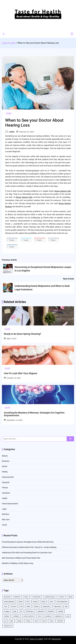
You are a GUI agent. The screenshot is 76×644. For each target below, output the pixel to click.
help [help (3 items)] (66, 606)
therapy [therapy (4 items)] (19, 621)
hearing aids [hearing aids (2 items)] (46, 606)
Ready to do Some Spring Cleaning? (23, 334)
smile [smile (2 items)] (68, 616)
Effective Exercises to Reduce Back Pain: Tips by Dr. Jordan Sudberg (29, 547)
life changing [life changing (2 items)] (30, 611)
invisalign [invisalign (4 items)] (7, 611)
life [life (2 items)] (21, 611)
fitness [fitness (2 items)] (43, 602)
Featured (6, 482)
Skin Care (6, 519)
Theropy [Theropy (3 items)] (28, 621)
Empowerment (8, 477)
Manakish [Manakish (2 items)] (51, 611)
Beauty (5, 456)
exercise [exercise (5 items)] (35, 602)
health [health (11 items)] (28, 606)
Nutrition (6, 514)
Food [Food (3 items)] (6, 606)
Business (6, 461)
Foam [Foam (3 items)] (51, 602)
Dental (5, 466)
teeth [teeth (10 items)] (12, 621)
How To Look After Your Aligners (21, 373)
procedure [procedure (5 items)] (48, 616)
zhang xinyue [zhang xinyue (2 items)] (8, 626)
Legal (4, 509)
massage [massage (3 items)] (61, 611)
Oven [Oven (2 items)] (39, 616)
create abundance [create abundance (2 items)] (50, 597)
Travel (4, 525)
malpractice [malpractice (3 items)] (41, 611)
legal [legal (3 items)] (15, 611)
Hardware (6, 493)
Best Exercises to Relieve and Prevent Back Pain (21, 558)
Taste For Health (36, 639)
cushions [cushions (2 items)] (62, 597)
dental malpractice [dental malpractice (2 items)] (9, 602)
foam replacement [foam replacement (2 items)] (62, 602)
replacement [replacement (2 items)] (59, 616)
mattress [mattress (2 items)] (7, 616)
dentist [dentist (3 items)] (20, 602)
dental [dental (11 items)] (70, 597)
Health (9, 113)
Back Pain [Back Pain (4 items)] (17, 597)
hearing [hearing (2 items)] (36, 606)
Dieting (5, 472)
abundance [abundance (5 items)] (7, 597)
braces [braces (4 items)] (26, 597)
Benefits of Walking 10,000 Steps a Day (18, 563)
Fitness (5, 488)
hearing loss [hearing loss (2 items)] (57, 606)
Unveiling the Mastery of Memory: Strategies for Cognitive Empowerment (34, 414)
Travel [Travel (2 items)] (44, 621)
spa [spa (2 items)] (5, 621)
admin (12, 132)
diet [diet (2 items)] (28, 602)
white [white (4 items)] (51, 621)
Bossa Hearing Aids (63, 191)
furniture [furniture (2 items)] (14, 606)
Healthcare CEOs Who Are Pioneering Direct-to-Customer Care (27, 553)
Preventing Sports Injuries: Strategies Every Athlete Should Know (28, 542)
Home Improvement (10, 504)
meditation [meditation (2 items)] (16, 616)
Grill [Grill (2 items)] (21, 606)
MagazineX (56, 639)
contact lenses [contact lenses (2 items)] (36, 597)
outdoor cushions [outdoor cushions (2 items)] (29, 616)
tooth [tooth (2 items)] (36, 621)
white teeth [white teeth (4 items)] (60, 621)
